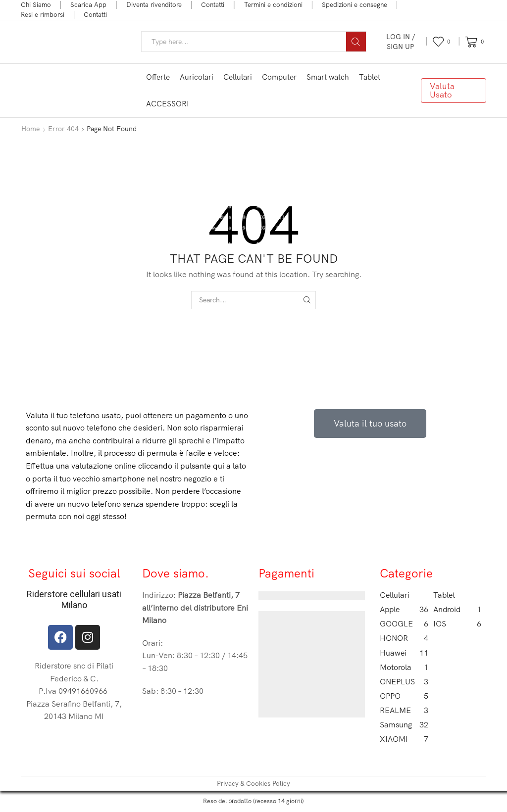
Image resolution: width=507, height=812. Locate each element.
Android (457, 609)
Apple (404, 609)
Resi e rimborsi (43, 14)
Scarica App (88, 4)
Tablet (370, 77)
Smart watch (328, 77)
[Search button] (356, 42)
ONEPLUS (404, 682)
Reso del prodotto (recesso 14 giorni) (253, 801)
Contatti (213, 4)
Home (30, 129)
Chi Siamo (36, 4)
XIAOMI (404, 739)
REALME (404, 710)
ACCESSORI (168, 104)
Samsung (404, 725)
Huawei (404, 653)
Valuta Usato (442, 90)
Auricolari (197, 77)
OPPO (404, 696)
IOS (457, 624)
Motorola (404, 667)
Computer (279, 77)
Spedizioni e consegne (355, 4)
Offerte (158, 77)
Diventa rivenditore (154, 4)
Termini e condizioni (273, 4)
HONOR (404, 638)
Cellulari (238, 77)
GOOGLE (404, 624)
